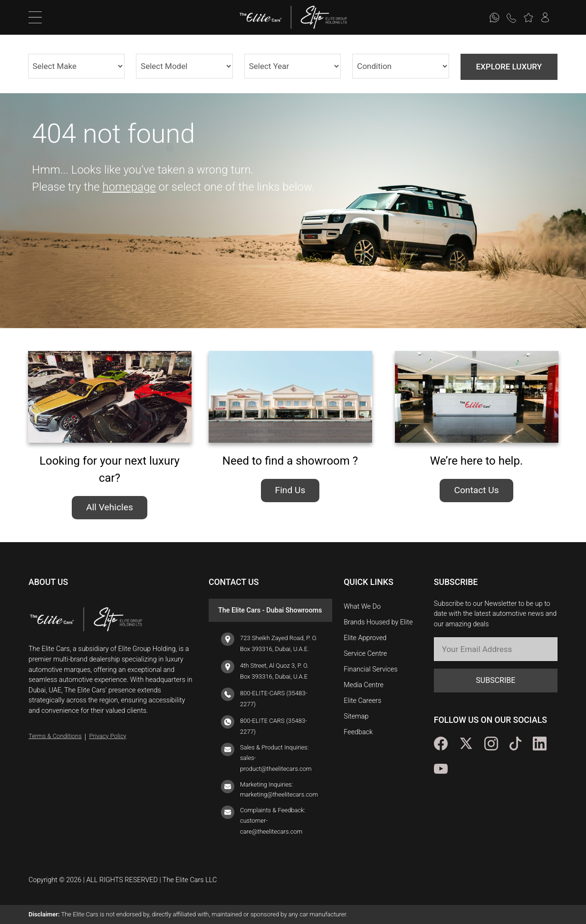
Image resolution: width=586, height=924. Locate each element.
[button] (528, 17)
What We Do (362, 607)
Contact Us (476, 490)
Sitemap (356, 716)
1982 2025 (293, 66)
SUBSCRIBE (495, 680)
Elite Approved (365, 638)
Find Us (290, 490)
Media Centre (364, 685)
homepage (129, 187)
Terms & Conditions (55, 736)
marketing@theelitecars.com (279, 794)
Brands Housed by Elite (378, 622)
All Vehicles (110, 507)
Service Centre (365, 654)
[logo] (265, 17)
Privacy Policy (107, 736)
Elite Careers (362, 701)
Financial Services (370, 669)
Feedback (358, 732)
